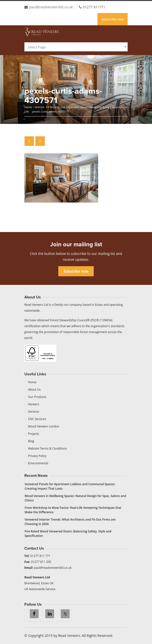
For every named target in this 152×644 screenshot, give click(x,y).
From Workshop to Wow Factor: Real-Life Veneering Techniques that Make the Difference (73, 510)
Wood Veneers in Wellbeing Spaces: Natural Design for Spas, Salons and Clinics (75, 498)
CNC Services (37, 419)
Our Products (37, 397)
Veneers (34, 404)
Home (28, 107)
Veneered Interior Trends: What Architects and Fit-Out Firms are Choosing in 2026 (70, 522)
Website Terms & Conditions (47, 448)
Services (34, 412)
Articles (40, 107)
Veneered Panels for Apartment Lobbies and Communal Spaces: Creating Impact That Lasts (70, 486)
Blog (31, 441)
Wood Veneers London (44, 426)
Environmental (38, 463)
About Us (34, 389)
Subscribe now (113, 19)
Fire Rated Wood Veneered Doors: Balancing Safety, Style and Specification (68, 534)
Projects (34, 434)
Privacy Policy (37, 456)
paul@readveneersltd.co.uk (51, 7)
